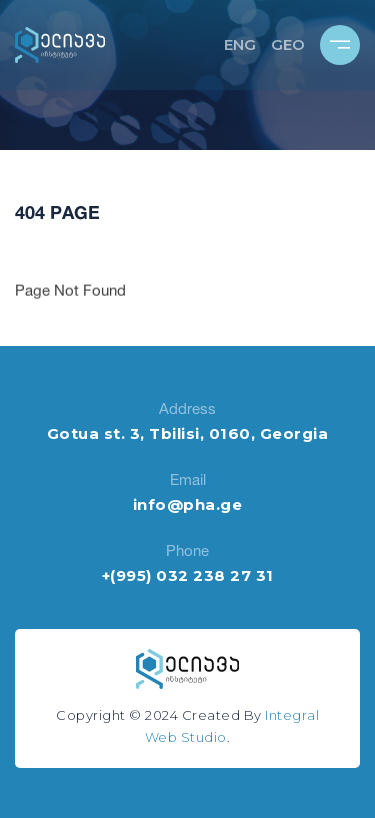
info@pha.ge (188, 504)
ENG (240, 44)
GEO (288, 44)
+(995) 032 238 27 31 (188, 575)
